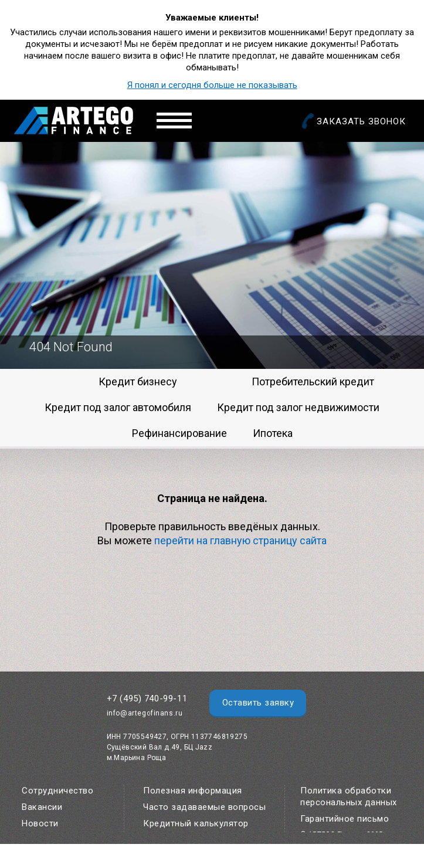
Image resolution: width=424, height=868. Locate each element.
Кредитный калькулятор (196, 823)
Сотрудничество (57, 791)
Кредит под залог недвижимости (298, 407)
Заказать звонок (361, 121)
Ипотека (273, 433)
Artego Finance (74, 121)
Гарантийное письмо (345, 819)
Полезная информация (193, 791)
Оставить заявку (258, 703)
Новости (40, 823)
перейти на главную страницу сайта (240, 540)
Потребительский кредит (313, 382)
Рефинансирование (179, 433)
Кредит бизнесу (138, 382)
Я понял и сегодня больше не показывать (212, 85)
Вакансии (42, 807)
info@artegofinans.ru (145, 713)
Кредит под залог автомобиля (118, 407)
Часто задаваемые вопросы (204, 807)
